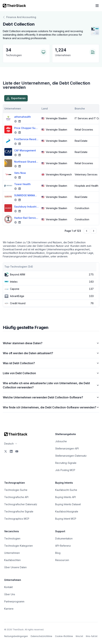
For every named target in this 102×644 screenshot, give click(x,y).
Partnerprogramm (14, 601)
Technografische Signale (19, 511)
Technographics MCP (17, 519)
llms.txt (79, 636)
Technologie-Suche (16, 490)
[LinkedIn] (11, 451)
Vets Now (20, 173)
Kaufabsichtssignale (67, 511)
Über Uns (10, 594)
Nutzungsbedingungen (16, 636)
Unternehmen (12, 553)
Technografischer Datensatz (21, 504)
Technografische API (16, 497)
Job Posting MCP (65, 470)
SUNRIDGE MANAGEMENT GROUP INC (26, 195)
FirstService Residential (26, 139)
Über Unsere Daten (15, 567)
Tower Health (22, 184)
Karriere (9, 609)
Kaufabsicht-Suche (66, 490)
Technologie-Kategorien (18, 546)
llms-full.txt (92, 636)
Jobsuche (61, 441)
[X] (6, 451)
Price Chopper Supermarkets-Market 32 (26, 128)
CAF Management (25, 150)
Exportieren (16, 98)
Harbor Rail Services (26, 218)
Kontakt (8, 587)
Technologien (12, 538)
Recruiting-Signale (66, 463)
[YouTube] (17, 451)
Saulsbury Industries (26, 207)
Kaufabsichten (12, 560)
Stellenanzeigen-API (67, 448)
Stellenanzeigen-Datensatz (71, 456)
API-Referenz (63, 546)
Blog (58, 553)
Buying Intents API (65, 497)
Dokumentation (64, 538)
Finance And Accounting (19, 17)
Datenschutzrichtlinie (41, 636)
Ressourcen (62, 560)
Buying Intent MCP (66, 519)
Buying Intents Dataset (68, 504)
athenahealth (23, 117)
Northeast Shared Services (26, 162)
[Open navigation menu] (97, 6)
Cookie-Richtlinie (64, 636)
